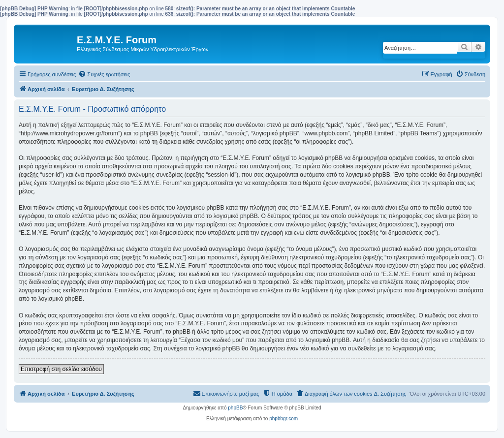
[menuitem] (104, 74)
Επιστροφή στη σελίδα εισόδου (61, 369)
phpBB (235, 408)
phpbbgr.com (283, 419)
